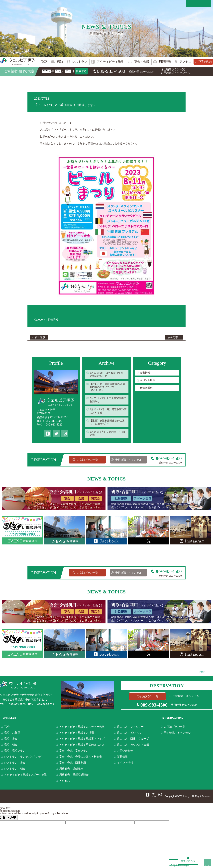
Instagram (65, 434)
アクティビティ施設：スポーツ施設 (25, 776)
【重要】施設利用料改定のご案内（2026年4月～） (107, 424)
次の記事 (173, 337)
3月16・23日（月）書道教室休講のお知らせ (108, 412)
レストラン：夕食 (15, 764)
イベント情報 (148, 380)
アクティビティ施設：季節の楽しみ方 (82, 746)
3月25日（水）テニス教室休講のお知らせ (108, 401)
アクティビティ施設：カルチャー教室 (82, 728)
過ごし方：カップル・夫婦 (133, 746)
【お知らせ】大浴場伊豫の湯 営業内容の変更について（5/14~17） (107, 388)
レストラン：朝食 (15, 770)
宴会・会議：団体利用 (73, 764)
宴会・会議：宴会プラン (74, 752)
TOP (44, 62)
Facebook (47, 434)
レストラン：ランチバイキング (23, 758)
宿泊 (60, 62)
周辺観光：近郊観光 (71, 770)
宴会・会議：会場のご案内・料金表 (81, 758)
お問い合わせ (125, 752)
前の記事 (40, 337)
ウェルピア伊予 (17, 62)
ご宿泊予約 (203, 62)
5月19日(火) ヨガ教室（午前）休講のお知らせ (106, 375)
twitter (56, 434)
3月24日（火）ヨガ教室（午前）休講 (107, 435)
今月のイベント (166, 861)
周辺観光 (165, 62)
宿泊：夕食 (11, 740)
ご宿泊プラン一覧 (174, 69)
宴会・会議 (142, 62)
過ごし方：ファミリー (130, 728)
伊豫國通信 (147, 388)
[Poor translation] (12, 819)
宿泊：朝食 (11, 746)
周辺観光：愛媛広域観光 (74, 776)
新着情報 (145, 373)
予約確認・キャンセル (177, 73)
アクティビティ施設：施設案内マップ (82, 740)
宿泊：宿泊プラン (15, 752)
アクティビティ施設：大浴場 (77, 734)
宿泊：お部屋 (12, 734)
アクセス (185, 62)
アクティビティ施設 (110, 62)
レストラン (80, 62)
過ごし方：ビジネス (129, 734)
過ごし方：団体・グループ (133, 740)
